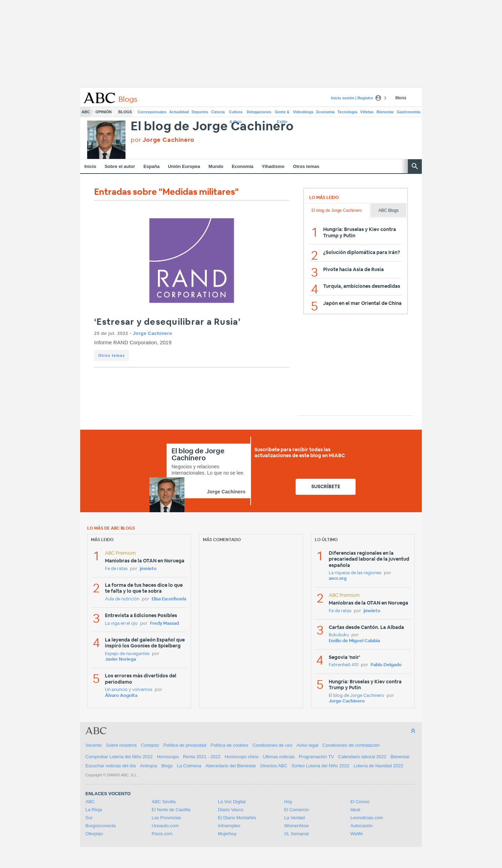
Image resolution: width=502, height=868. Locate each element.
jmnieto (148, 569)
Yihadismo (273, 166)
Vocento (94, 745)
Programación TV (316, 757)
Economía (325, 112)
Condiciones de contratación (351, 745)
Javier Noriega (120, 659)
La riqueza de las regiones (355, 573)
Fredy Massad (164, 624)
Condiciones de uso (272, 745)
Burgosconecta (101, 826)
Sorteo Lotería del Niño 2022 (320, 766)
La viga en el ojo (121, 624)
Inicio (90, 166)
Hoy (288, 802)
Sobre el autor (120, 166)
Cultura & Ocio (236, 113)
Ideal (355, 810)
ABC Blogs (388, 210)
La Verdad (294, 818)
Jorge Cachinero (152, 333)
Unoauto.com (165, 826)
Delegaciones (259, 112)
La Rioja (94, 810)
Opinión (104, 112)
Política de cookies (229, 745)
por (163, 140)
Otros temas (306, 166)
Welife (357, 834)
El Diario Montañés (237, 818)
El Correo (360, 802)
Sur (89, 818)
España (151, 166)
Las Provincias (166, 818)
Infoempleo (229, 826)
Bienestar (385, 112)
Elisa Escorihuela (169, 599)
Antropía (149, 766)
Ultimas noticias (279, 757)
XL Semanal (296, 834)
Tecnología (347, 112)
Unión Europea (184, 166)
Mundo (216, 166)
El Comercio (296, 810)
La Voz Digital (232, 802)
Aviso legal (307, 745)
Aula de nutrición (122, 599)
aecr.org (338, 579)
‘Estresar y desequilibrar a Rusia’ (168, 322)
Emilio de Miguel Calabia (354, 641)
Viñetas (367, 112)
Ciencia (218, 112)
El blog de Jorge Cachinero (212, 127)
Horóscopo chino (242, 757)
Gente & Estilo (282, 113)
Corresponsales (152, 112)
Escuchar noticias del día (111, 766)
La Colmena (189, 766)
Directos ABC (274, 766)
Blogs (125, 112)
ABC (86, 112)
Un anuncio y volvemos (129, 690)
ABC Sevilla (164, 802)
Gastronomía (409, 112)
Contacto (150, 745)
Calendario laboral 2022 (362, 757)
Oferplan (94, 834)
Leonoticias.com (367, 818)
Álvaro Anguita (121, 696)
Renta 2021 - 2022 (202, 757)
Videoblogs (303, 112)
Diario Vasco (231, 810)
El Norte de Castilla (171, 810)
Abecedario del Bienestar (231, 766)
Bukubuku (339, 635)
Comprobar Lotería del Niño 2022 (119, 757)
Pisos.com (162, 834)
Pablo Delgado (386, 665)
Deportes (200, 112)
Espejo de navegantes (127, 654)
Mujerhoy (227, 834)
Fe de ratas (116, 569)
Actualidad (179, 112)
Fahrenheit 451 (344, 665)
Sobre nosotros (121, 745)
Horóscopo (168, 757)
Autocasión (362, 826)
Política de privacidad (185, 745)
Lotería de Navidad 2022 (378, 766)
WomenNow (296, 826)
